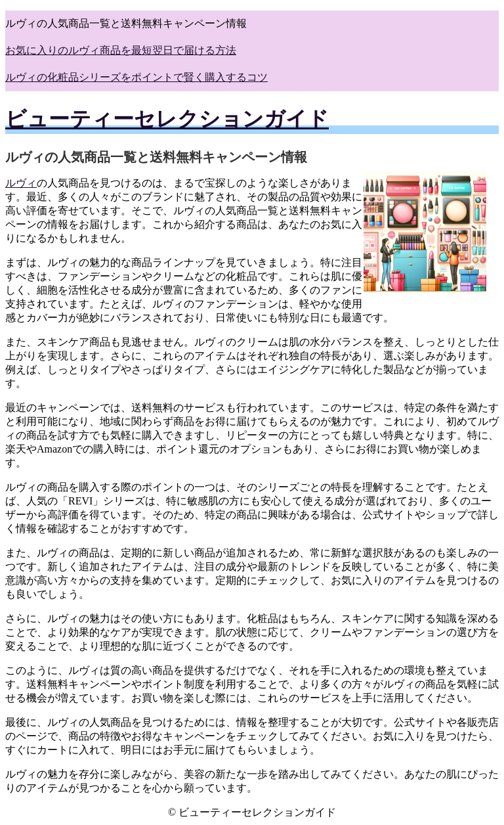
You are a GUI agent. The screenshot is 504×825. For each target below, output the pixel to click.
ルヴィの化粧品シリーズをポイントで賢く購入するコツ (136, 77)
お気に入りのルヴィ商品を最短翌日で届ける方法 (121, 50)
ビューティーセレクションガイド (167, 119)
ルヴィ (21, 183)
